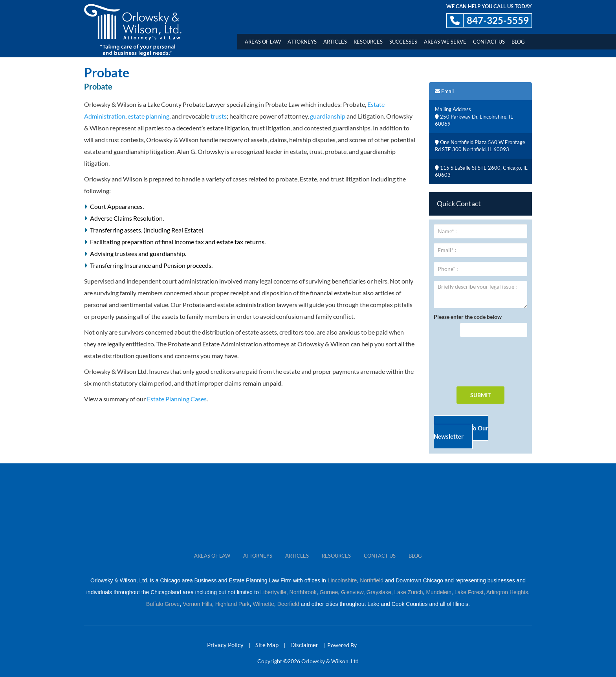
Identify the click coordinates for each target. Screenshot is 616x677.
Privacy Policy (225, 645)
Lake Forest (469, 592)
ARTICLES (297, 556)
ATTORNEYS (258, 556)
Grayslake (379, 592)
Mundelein (439, 592)
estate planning (148, 116)
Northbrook (303, 592)
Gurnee (329, 592)
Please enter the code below (468, 317)
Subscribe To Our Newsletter (461, 432)
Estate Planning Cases (177, 399)
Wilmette (263, 604)
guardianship (328, 116)
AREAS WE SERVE (445, 42)
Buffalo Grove (163, 604)
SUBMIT (480, 395)
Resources (368, 42)
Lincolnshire (342, 580)
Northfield (372, 580)
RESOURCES (336, 556)
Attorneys (302, 42)
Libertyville (273, 592)
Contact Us (489, 42)
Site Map (267, 645)
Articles (335, 42)
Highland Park (233, 604)
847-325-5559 (498, 20)
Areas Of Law (263, 42)
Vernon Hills (197, 604)
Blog (518, 42)
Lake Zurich (408, 592)
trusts (219, 116)
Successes (403, 42)
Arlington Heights (507, 592)
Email (444, 91)
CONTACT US (380, 556)
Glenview (352, 592)
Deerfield (288, 604)
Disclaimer (304, 645)
